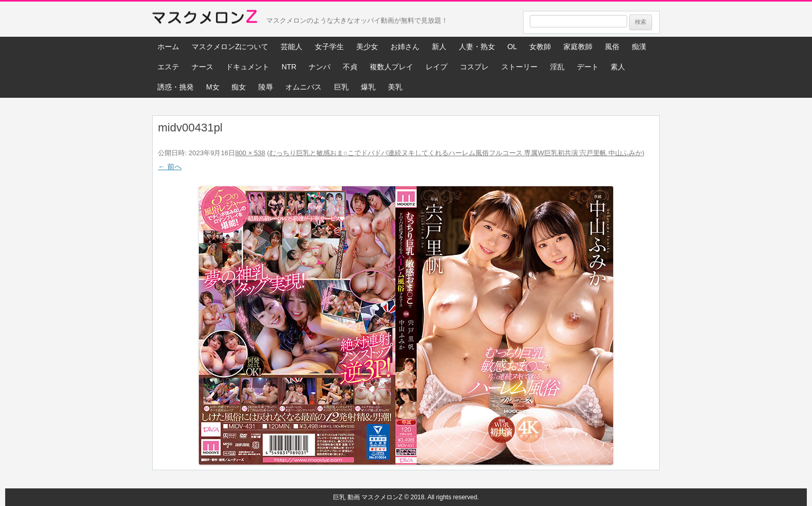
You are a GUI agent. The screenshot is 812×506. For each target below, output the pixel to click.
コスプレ (474, 67)
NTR (289, 67)
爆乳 (368, 87)
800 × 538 (250, 153)
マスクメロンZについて (230, 47)
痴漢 (639, 47)
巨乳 (341, 87)
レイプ (437, 67)
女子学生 (329, 47)
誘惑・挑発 (176, 87)
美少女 (367, 47)
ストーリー (519, 67)
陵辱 (266, 87)
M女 (213, 87)
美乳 (395, 87)
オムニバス (303, 87)
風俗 (612, 47)
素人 (618, 67)
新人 (439, 47)
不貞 (350, 67)
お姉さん (405, 47)
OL (512, 47)
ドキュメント (248, 67)
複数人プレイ (392, 67)
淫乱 (557, 67)
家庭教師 (578, 47)
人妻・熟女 (477, 47)
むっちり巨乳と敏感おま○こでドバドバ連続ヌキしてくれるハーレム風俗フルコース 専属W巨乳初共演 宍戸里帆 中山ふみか (456, 153)
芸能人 (292, 47)
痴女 (239, 87)
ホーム (168, 47)
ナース (202, 67)
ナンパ (320, 67)
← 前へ (170, 167)
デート (588, 67)
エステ (168, 67)
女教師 (540, 47)
